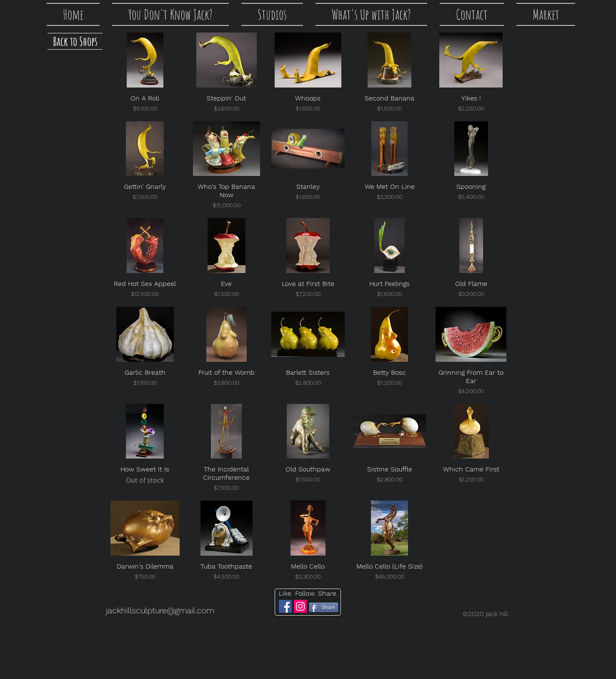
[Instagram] (300, 606)
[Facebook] (285, 606)
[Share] (324, 607)
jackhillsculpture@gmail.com (160, 610)
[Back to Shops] (75, 41)
